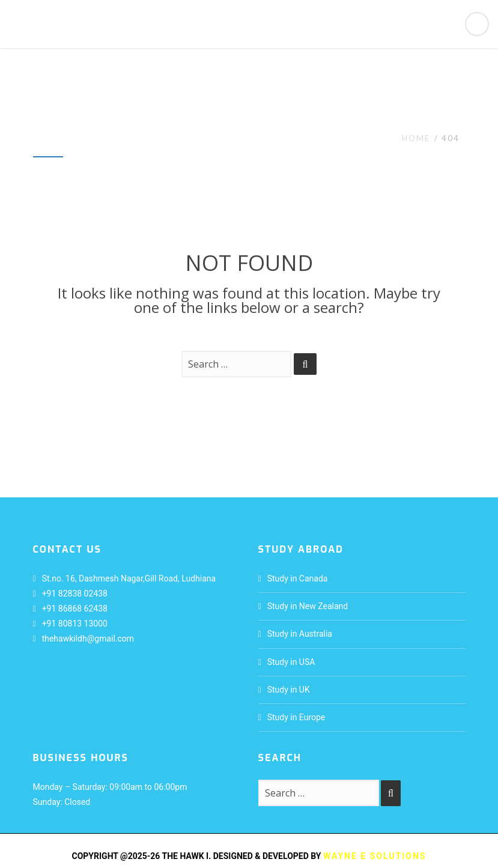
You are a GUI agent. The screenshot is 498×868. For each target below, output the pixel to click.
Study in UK (289, 690)
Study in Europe (296, 717)
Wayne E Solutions (375, 856)
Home (416, 138)
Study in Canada (298, 578)
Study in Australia (300, 634)
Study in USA (291, 662)
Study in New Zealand (308, 606)
